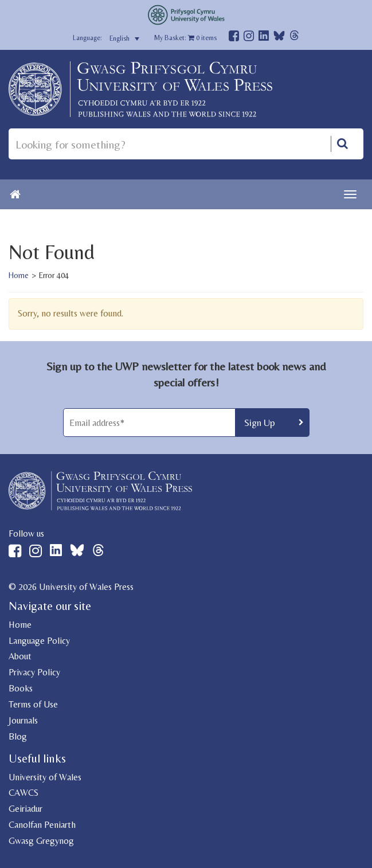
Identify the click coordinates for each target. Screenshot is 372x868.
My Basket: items (185, 38)
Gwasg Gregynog (41, 841)
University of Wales (45, 777)
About (20, 656)
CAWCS (24, 793)
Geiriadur (26, 809)
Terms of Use (33, 704)
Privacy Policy (34, 672)
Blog (18, 736)
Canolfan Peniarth (42, 825)
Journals (23, 720)
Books (21, 688)
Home (19, 275)
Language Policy (39, 641)
